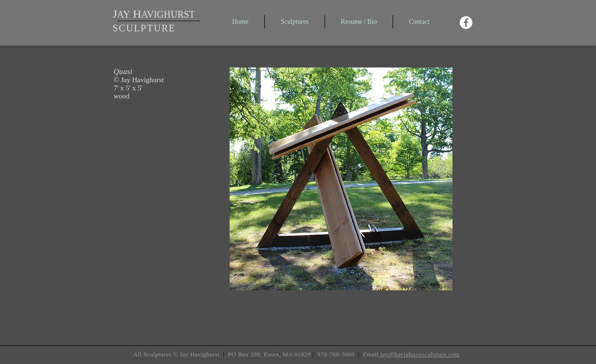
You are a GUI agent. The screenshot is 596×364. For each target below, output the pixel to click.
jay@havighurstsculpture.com (419, 354)
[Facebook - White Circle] (466, 23)
